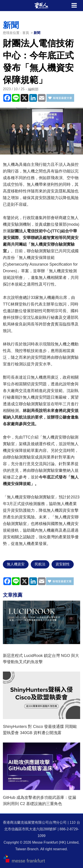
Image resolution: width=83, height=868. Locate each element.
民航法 (40, 564)
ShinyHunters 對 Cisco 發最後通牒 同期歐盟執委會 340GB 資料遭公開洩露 (40, 730)
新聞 (37, 33)
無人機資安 (16, 564)
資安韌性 (63, 564)
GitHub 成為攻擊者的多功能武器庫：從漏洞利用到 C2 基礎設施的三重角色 (40, 801)
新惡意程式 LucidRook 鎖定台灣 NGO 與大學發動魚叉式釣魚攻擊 (41, 659)
